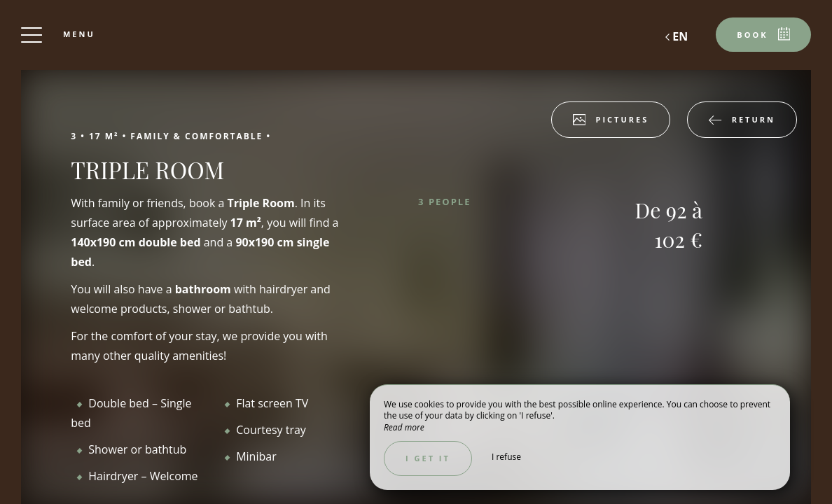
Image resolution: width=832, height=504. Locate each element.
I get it (428, 458)
